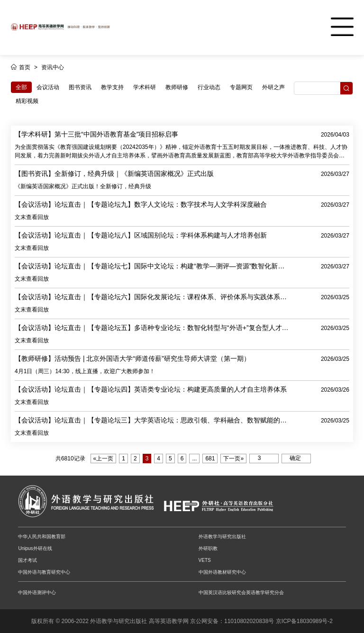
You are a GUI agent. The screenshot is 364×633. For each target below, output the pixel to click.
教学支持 (112, 87)
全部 (21, 87)
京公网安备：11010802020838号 (232, 621)
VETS (205, 560)
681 (210, 459)
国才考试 (27, 560)
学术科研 (145, 87)
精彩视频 (27, 101)
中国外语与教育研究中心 (44, 572)
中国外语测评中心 (37, 592)
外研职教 (208, 548)
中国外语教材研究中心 (222, 572)
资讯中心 (53, 67)
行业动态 (209, 87)
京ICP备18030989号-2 (304, 621)
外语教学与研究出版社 (222, 537)
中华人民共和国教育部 (42, 537)
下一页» (233, 459)
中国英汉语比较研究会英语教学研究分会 (241, 592)
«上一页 (104, 459)
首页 (25, 67)
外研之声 (273, 87)
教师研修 (177, 87)
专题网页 (241, 87)
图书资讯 (80, 87)
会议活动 (48, 87)
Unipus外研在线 (35, 548)
